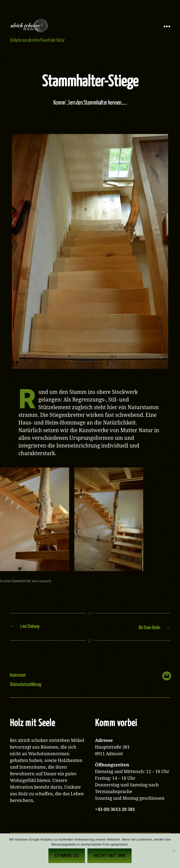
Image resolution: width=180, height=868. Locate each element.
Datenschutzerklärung (28, 692)
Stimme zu (67, 856)
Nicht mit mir (110, 856)
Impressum (19, 682)
